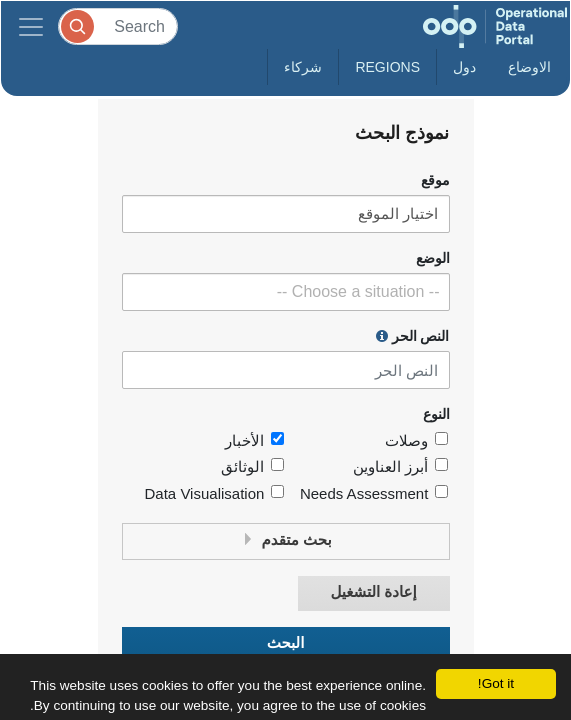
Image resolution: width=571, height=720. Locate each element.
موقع (435, 180)
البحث (286, 643)
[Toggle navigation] (31, 26)
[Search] (118, 26)
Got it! (496, 683)
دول (464, 67)
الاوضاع (529, 67)
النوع (436, 414)
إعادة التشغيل (373, 592)
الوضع (433, 258)
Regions (387, 67)
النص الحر (413, 336)
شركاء (303, 67)
